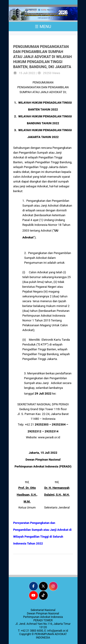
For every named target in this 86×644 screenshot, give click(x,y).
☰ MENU (43, 26)
